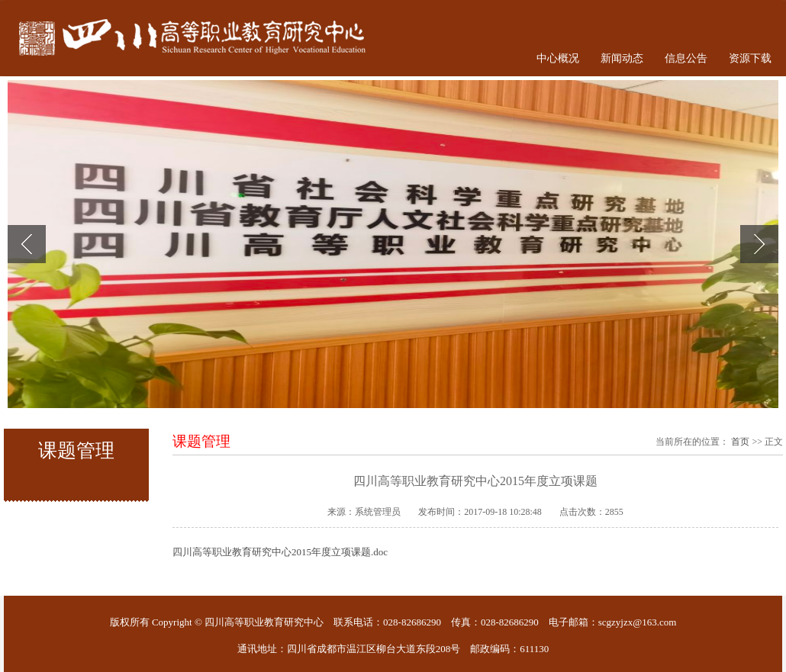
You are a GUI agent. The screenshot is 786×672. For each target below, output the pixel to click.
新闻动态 (622, 58)
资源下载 (750, 58)
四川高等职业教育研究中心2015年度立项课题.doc (280, 552)
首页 (740, 442)
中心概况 (558, 58)
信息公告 (686, 58)
